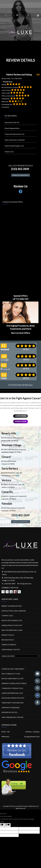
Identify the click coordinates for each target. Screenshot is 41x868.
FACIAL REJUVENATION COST (13, 698)
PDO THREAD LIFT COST (11, 674)
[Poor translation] (7, 825)
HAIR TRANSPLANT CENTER (12, 717)
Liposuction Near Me (12, 122)
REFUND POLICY (8, 640)
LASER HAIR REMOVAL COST (12, 693)
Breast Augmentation (12, 128)
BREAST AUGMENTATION (12, 606)
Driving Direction (25, 584)
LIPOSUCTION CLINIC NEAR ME (14, 611)
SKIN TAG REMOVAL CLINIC (12, 630)
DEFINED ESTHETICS (9, 712)
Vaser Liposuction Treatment (15, 140)
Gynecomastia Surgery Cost (14, 146)
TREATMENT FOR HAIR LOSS (12, 703)
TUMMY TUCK (7, 616)
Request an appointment (21, 175)
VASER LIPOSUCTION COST (12, 625)
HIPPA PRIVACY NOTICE (11, 649)
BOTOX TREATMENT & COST (13, 678)
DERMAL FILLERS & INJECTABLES (14, 683)
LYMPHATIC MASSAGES (11, 707)
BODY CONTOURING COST (12, 620)
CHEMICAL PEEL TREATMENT (13, 669)
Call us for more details (20, 166)
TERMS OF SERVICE (9, 645)
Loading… (20, 246)
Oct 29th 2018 (16, 78)
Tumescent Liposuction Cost (14, 134)
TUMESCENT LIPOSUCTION (12, 688)
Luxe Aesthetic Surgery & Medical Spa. (25, 806)
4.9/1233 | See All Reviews (20, 385)
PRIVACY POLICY (8, 635)
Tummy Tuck (9, 152)
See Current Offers (21, 333)
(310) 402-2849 (19, 169)
